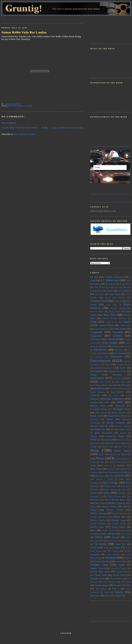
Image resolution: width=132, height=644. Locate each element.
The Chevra (126, 541)
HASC (123, 368)
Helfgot (94, 375)
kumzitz (119, 592)
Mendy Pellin (114, 416)
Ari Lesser (99, 294)
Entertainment (100, 361)
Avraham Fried (98, 301)
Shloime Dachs (109, 507)
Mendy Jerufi (96, 416)
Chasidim (118, 332)
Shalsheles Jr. (96, 496)
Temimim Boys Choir (110, 541)
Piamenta (121, 465)
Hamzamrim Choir (117, 371)
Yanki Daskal (121, 561)
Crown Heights (109, 343)
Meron (110, 419)
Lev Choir (114, 395)
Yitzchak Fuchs (97, 579)
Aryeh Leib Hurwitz (115, 297)
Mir (112, 429)
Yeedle (122, 565)
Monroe (123, 433)
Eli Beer (119, 350)
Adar (96, 287)
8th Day (94, 277)
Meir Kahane (101, 413)
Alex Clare (118, 287)
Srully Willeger (108, 534)
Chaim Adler (125, 325)
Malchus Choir (98, 406)
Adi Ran (106, 287)
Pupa (111, 476)
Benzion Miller (97, 311)
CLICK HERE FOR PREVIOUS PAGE (19, 128)
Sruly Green (126, 534)
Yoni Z (116, 589)
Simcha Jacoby (119, 524)
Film (107, 364)
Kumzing (125, 389)
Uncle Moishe (113, 554)
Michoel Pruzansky (116, 423)
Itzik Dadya (121, 382)
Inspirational (97, 378)
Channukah (96, 332)
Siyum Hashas (119, 527)
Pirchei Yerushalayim (111, 472)
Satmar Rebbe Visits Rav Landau (24, 32)
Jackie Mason (96, 385)
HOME (45, 128)
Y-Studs (128, 558)
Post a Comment (9, 123)
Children (117, 336)
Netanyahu (126, 454)
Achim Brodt (125, 284)
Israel (128, 378)
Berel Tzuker (115, 311)
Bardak (117, 301)
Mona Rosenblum (103, 433)
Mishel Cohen (125, 429)
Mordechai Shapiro (116, 436)
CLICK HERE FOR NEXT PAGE (67, 128)
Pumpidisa (100, 476)
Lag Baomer (117, 392)
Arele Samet (107, 291)
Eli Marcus (104, 353)
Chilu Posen (96, 339)
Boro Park (13, 106)
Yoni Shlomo (101, 589)
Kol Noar (114, 389)
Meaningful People (122, 409)
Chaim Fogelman (101, 329)
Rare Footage (111, 483)
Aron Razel (114, 294)
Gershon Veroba (124, 364)
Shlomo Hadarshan (98, 517)
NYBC (101, 454)
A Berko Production (114, 277)
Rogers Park (110, 486)
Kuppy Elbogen (97, 392)
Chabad (127, 322)
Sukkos (99, 537)
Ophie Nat (108, 466)
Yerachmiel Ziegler (118, 568)
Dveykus (127, 346)
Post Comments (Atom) (25, 134)
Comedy (111, 339)
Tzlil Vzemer (113, 551)
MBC (107, 402)
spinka (107, 596)
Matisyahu (120, 406)
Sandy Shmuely (111, 490)
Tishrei (93, 548)
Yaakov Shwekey (102, 561)
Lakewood (95, 395)
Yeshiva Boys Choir (100, 572)
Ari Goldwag (125, 291)
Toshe (106, 548)
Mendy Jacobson (119, 413)
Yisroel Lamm (119, 575)
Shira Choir (100, 503)
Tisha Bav (121, 544)
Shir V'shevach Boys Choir (118, 500)
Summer (116, 537)
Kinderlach (100, 389)
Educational (100, 350)
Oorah (93, 465)
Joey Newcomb (124, 385)
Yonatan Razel (102, 585)
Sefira (107, 493)
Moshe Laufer (99, 443)
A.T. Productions (110, 280)
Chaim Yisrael (120, 329)
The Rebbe (100, 544)
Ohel (102, 462)
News (100, 458)
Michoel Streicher (123, 426)
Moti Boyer (123, 447)
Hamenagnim (96, 371)
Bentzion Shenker (118, 308)
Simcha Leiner (97, 527)
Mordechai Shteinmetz (100, 440)
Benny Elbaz (112, 305)
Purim (121, 476)
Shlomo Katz (119, 517)
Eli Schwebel (120, 353)
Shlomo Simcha (98, 520)
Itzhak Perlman (105, 382)
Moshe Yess (108, 446)
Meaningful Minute (99, 409)
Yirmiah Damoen (123, 572)
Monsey (94, 436)
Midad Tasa (100, 429)
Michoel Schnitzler (99, 426)
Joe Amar (109, 385)
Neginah (113, 454)
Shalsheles (122, 493)
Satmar (29, 106)
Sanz (124, 490)
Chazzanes (96, 336)
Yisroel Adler (101, 575)
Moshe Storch (115, 443)
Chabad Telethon (106, 325)
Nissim (118, 459)
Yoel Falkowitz (109, 582)
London (94, 402)
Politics (127, 472)
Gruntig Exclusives (104, 368)
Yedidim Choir (99, 565)
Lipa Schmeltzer (115, 399)
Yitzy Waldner (116, 579)
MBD (120, 402)
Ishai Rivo (117, 378)
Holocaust (117, 375)
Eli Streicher (96, 357)
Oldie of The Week (118, 462)
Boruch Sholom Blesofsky (115, 318)
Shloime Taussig (98, 513)
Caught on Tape (112, 322)
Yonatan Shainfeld (122, 585)
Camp (93, 322)
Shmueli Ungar (118, 520)
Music (95, 450)
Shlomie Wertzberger (120, 513)
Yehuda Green (97, 568)
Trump (117, 548)
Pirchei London (114, 469)
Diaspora (116, 346)
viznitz (118, 596)
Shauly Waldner (114, 496)
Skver (93, 530)
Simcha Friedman (98, 524)
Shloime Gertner (115, 510)
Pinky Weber (96, 469)
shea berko (95, 596)
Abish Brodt (110, 284)
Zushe (106, 592)
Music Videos (122, 451)
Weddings (110, 558)
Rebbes (22, 106)
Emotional (116, 357)
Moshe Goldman (124, 440)
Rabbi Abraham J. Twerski (102, 479)
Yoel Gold (126, 582)
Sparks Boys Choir (111, 530)
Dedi (104, 346)
